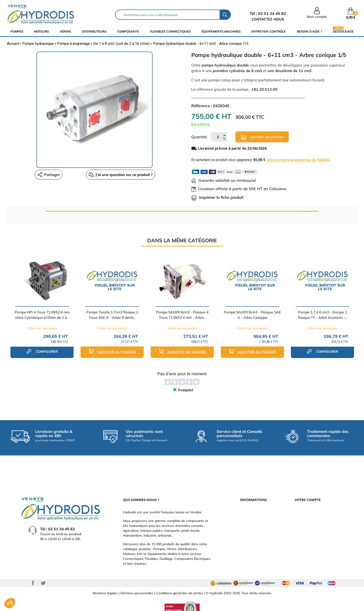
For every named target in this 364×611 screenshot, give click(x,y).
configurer (42, 351)
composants (128, 31)
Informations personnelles (314, 498)
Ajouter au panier (262, 137)
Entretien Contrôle (269, 31)
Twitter (43, 574)
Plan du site (249, 547)
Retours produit (306, 505)
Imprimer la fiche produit (217, 197)
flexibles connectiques (170, 31)
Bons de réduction (308, 533)
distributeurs (94, 31)
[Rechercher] (168, 15)
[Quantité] (218, 137)
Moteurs (41, 31)
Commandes (304, 512)
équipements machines (221, 31)
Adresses (302, 526)
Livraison (247, 498)
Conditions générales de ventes (180, 584)
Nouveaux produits (254, 540)
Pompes (17, 31)
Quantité (199, 137)
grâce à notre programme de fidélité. (298, 160)
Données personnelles (137, 584)
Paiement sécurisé (254, 505)
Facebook (33, 574)
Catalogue (248, 512)
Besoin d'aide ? (309, 31)
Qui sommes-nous (254, 519)
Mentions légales (105, 584)
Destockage (343, 31)
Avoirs (299, 519)
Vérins (65, 31)
